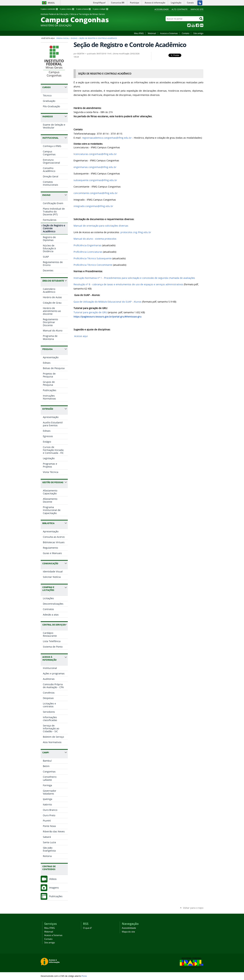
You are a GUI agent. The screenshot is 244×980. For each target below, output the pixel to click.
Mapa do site (197, 9)
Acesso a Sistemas (169, 33)
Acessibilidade (162, 9)
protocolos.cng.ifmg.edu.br (136, 232)
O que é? (87, 928)
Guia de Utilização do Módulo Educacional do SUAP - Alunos (108, 302)
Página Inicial (63, 38)
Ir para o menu (67, 9)
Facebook (197, 25)
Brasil (51, 3)
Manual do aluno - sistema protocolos (95, 239)
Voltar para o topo (193, 908)
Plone (84, 976)
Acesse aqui (81, 336)
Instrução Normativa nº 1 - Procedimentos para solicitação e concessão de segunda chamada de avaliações (134, 278)
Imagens (54, 888)
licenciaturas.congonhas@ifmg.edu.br (95, 154)
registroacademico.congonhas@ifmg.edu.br (107, 138)
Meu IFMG (139, 33)
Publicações (56, 896)
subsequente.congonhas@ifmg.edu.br (95, 180)
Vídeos (53, 879)
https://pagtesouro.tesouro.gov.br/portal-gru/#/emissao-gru (108, 317)
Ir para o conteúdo (49, 9)
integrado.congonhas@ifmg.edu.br (93, 206)
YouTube (193, 25)
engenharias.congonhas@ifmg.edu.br (95, 167)
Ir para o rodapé (101, 9)
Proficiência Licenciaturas (88, 252)
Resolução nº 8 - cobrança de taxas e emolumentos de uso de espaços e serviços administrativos (128, 284)
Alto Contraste (180, 9)
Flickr (202, 25)
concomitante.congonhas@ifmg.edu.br (96, 193)
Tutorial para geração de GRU (90, 312)
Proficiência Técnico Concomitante (93, 265)
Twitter (189, 25)
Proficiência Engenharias (88, 245)
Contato (186, 33)
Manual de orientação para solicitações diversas (101, 226)
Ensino (74, 38)
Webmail (152, 33)
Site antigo (198, 33)
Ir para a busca (84, 9)
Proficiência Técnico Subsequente (93, 258)
